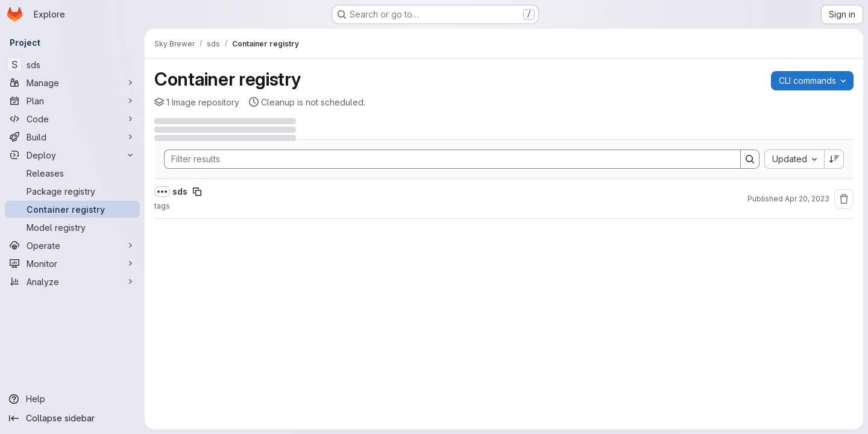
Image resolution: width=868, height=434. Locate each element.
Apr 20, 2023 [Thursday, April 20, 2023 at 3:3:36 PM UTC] (807, 199)
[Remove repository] (844, 199)
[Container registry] (72, 209)
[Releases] (72, 173)
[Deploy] (72, 155)
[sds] (72, 64)
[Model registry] (72, 227)
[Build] (72, 137)
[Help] (72, 399)
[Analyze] (72, 281)
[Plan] (72, 101)
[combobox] (794, 159)
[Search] (446, 159)
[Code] (72, 119)
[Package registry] (72, 191)
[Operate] (72, 245)
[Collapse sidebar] (72, 418)
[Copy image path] (197, 192)
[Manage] (72, 83)
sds (180, 191)
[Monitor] (72, 263)
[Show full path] (162, 192)
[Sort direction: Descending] (834, 159)
